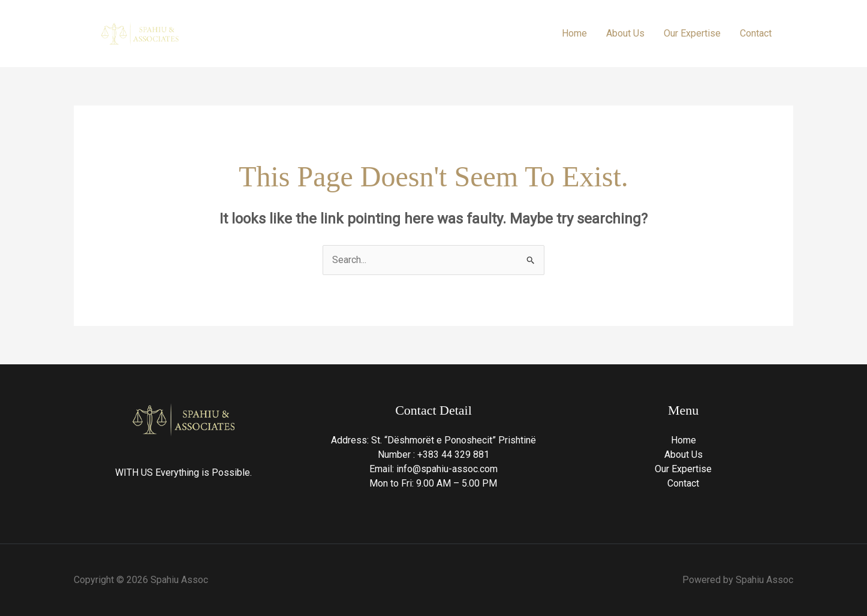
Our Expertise (692, 33)
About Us (625, 33)
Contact (756, 33)
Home (574, 33)
